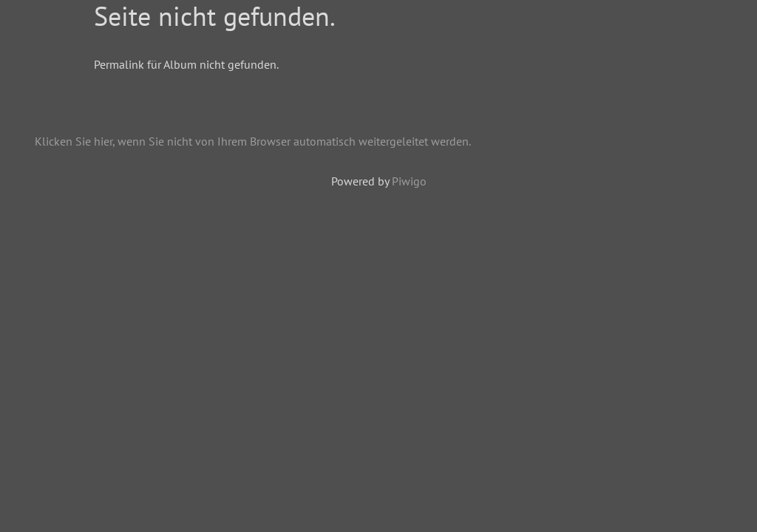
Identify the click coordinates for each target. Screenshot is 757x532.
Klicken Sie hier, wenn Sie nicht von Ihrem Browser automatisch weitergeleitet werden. (253, 141)
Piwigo (409, 181)
